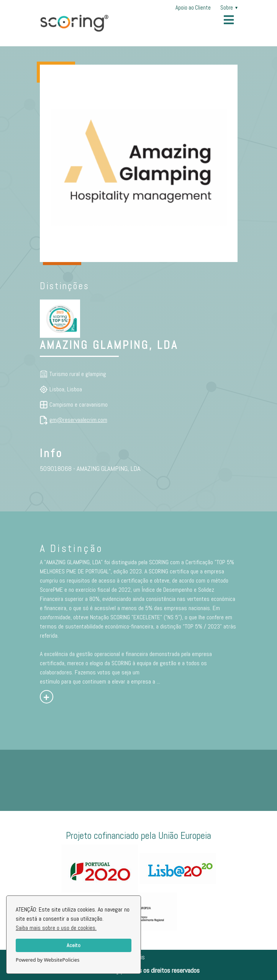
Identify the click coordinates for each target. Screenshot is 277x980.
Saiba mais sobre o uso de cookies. (56, 928)
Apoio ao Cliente (193, 7)
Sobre (229, 7)
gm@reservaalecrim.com (78, 420)
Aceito (74, 945)
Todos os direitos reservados (163, 970)
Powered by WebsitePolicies (48, 960)
